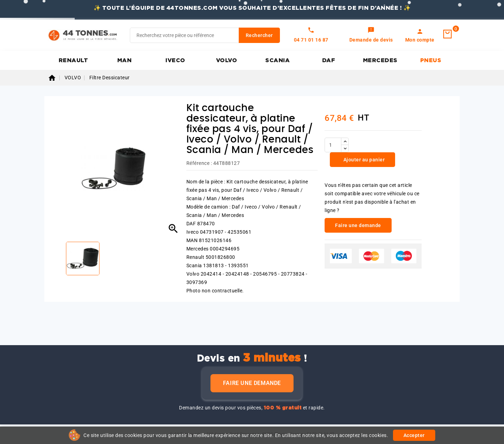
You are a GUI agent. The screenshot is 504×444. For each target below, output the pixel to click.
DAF (329, 60)
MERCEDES (380, 60)
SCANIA (277, 60)
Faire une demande (252, 383)
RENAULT (73, 60)
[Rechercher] (205, 35)
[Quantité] (333, 145)
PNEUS (431, 60)
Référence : (199, 163)
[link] (371, 35)
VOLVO (227, 60)
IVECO (175, 60)
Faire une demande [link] (358, 225)
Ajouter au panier (363, 160)
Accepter (414, 435)
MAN (125, 60)
